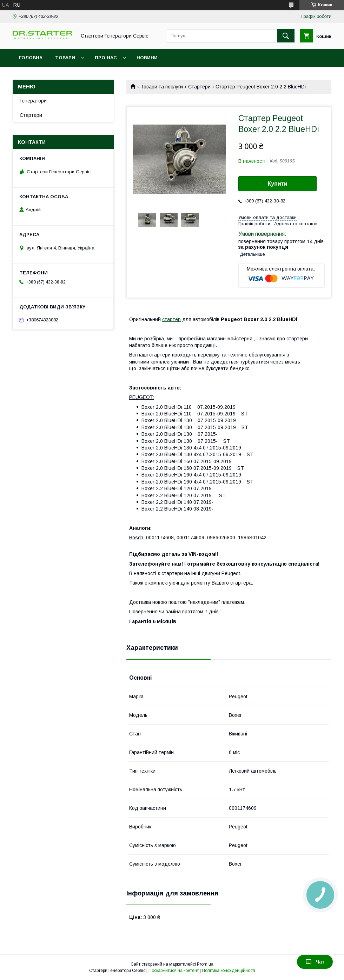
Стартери (199, 87)
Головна (31, 58)
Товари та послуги (162, 87)
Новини (147, 58)
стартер (171, 319)
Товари (65, 58)
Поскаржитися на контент (174, 971)
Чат (315, 962)
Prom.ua (205, 964)
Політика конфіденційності (229, 971)
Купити (278, 184)
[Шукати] (286, 36)
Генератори (33, 101)
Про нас (106, 58)
